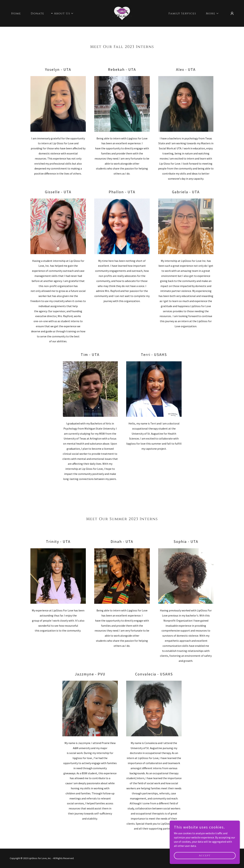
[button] (62, 13)
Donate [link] (37, 13)
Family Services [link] (182, 13)
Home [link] (16, 13)
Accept (205, 855)
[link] (122, 13)
